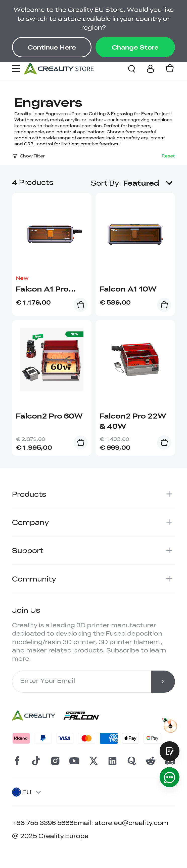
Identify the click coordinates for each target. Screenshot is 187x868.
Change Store (135, 47)
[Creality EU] (59, 69)
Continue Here (52, 47)
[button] (149, 183)
